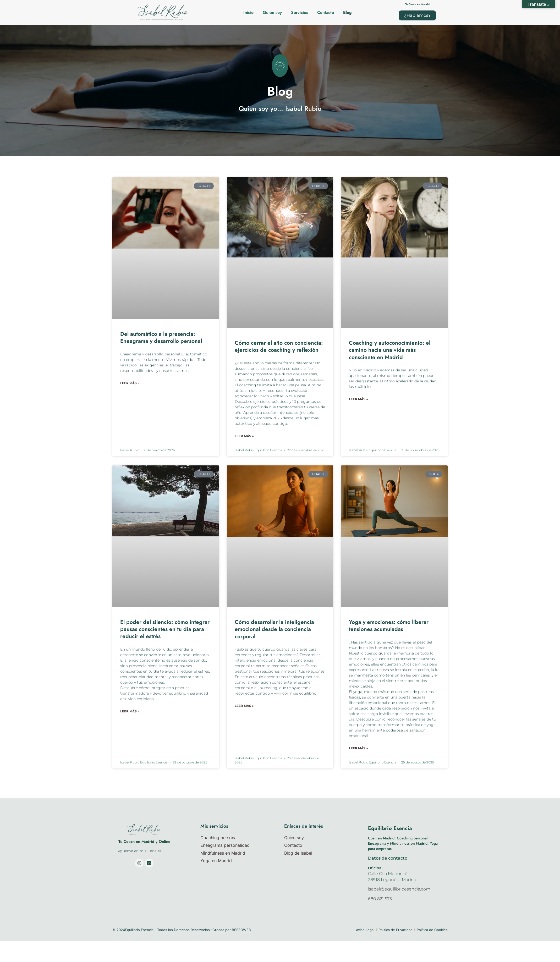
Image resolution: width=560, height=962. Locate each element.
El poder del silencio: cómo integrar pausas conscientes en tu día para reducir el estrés (165, 630)
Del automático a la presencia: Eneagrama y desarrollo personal (161, 337)
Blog (347, 12)
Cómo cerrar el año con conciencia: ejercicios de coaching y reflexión (279, 346)
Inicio (248, 12)
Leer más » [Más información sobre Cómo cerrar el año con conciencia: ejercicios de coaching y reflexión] (244, 436)
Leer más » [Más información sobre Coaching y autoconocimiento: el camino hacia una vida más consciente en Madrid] (358, 399)
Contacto (326, 12)
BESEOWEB (241, 930)
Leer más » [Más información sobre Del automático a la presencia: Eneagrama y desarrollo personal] (130, 383)
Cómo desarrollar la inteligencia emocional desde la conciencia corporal (274, 630)
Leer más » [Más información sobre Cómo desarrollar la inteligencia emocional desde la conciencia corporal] (244, 706)
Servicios (300, 12)
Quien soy (272, 12)
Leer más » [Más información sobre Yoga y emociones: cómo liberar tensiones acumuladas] (358, 748)
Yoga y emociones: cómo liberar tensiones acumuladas (389, 626)
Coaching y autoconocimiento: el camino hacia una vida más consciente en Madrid (390, 350)
